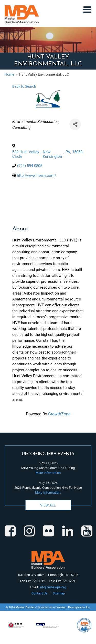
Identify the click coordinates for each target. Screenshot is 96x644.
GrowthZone (59, 414)
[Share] (75, 124)
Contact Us (39, 593)
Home (9, 74)
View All (48, 505)
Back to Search (24, 86)
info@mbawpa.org (53, 587)
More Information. (48, 492)
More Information (48, 473)
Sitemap (59, 593)
